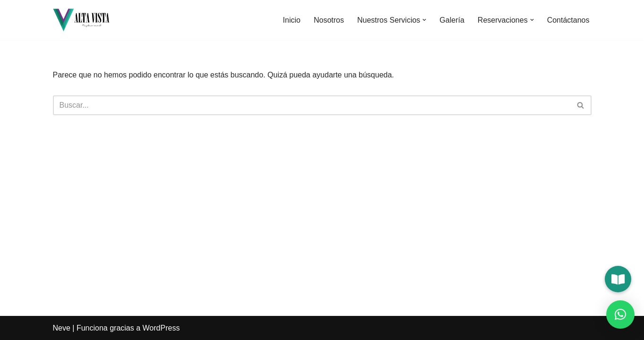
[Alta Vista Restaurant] (81, 20)
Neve (62, 328)
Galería (452, 20)
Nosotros (329, 20)
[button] (424, 20)
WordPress (161, 328)
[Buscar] (312, 105)
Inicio (292, 20)
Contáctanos (568, 20)
